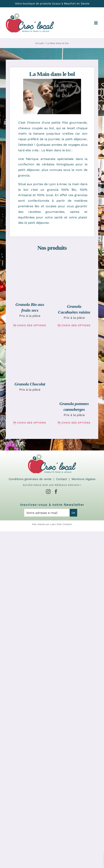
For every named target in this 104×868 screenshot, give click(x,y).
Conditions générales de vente (30, 479)
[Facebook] (56, 492)
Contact (62, 479)
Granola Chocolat (30, 384)
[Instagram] (48, 492)
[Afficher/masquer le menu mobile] (96, 23)
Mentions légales (84, 479)
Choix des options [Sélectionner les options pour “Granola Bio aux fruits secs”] (32, 325)
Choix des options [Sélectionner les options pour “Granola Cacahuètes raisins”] (76, 325)
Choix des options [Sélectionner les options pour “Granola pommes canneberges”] (76, 423)
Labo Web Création (61, 524)
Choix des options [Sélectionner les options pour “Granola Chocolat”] (32, 423)
